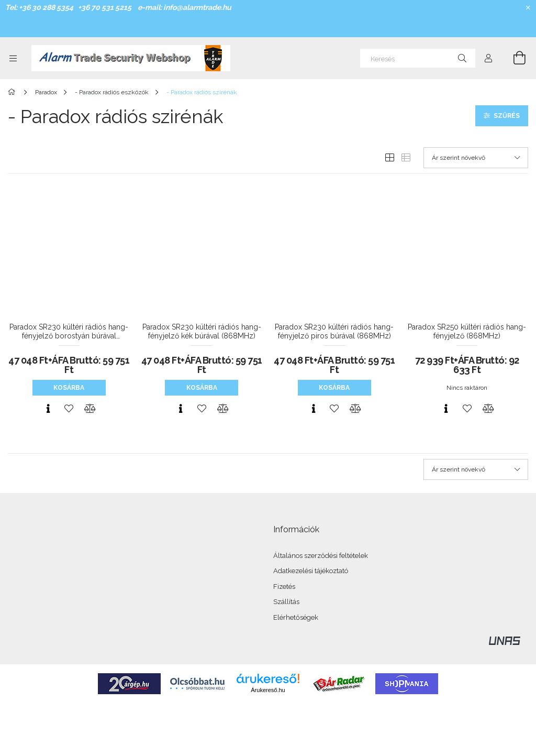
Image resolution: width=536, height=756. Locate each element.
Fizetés (284, 587)
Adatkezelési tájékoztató (311, 571)
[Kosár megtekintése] (513, 58)
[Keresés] (418, 58)
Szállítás (286, 602)
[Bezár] (528, 8)
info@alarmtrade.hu (197, 7)
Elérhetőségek (296, 617)
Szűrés (507, 116)
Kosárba (69, 388)
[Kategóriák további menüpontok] (13, 58)
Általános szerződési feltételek (321, 556)
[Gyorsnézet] (48, 409)
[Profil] (488, 58)
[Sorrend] (476, 158)
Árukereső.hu (268, 690)
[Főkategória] (13, 92)
